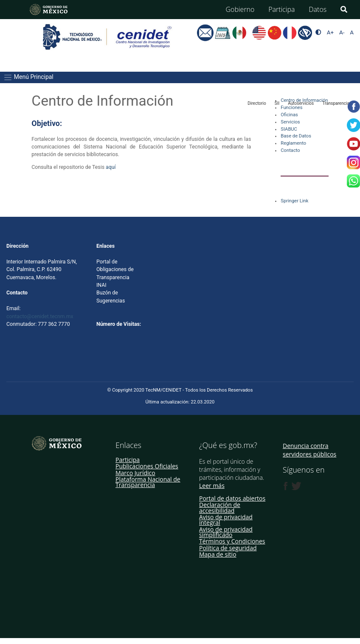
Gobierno (240, 9)
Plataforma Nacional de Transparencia (148, 482)
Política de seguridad (228, 548)
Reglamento (293, 143)
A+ (330, 32)
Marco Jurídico (135, 473)
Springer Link (294, 201)
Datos (318, 9)
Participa (281, 9)
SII (277, 103)
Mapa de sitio (218, 554)
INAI (101, 285)
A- (342, 32)
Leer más (212, 486)
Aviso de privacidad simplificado (226, 532)
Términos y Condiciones (232, 541)
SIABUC (289, 129)
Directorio (257, 103)
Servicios (290, 122)
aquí (111, 167)
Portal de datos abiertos (232, 498)
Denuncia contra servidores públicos (309, 450)
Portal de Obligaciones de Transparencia (115, 270)
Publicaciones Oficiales (147, 466)
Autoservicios (301, 103)
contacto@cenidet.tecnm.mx (40, 316)
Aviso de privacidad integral (226, 520)
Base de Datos (296, 136)
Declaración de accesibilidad (220, 507)
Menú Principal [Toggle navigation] (28, 77)
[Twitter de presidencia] (296, 486)
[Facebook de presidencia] (286, 486)
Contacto (290, 150)
